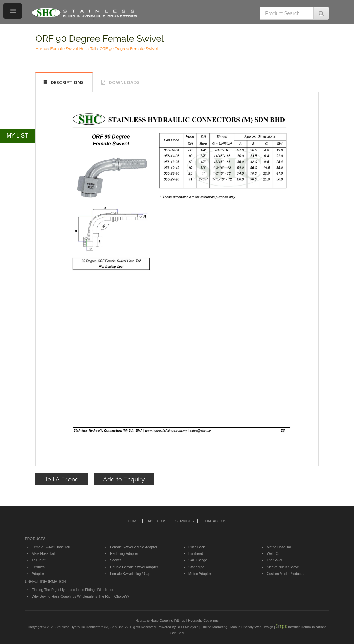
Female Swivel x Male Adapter (134, 547)
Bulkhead (196, 554)
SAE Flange (198, 560)
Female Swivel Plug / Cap (130, 574)
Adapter (38, 574)
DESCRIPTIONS (67, 82)
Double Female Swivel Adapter (134, 567)
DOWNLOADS (124, 82)
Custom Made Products (285, 574)
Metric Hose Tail (279, 547)
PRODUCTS (35, 539)
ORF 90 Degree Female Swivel (100, 39)
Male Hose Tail (43, 554)
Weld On (273, 554)
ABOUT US (157, 521)
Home (41, 49)
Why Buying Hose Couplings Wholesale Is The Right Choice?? (81, 596)
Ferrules (38, 567)
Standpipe (196, 567)
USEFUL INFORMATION (45, 581)
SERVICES (185, 521)
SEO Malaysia (188, 627)
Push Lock (197, 547)
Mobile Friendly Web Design (252, 627)
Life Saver (274, 560)
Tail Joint (39, 560)
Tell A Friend (62, 479)
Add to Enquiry (124, 479)
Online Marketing (214, 627)
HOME (133, 521)
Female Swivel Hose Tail (73, 49)
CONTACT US (214, 521)
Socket (115, 560)
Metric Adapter (200, 574)
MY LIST (17, 136)
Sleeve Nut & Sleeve (283, 567)
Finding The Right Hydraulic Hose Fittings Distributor (73, 590)
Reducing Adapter (124, 554)
